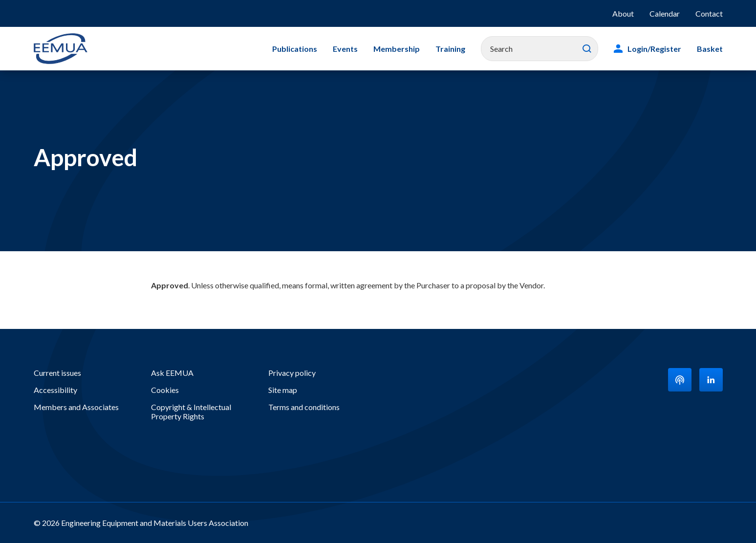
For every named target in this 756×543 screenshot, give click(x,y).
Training (450, 49)
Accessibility (55, 390)
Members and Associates (76, 407)
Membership (397, 49)
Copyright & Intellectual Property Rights (191, 412)
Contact (709, 13)
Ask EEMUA (172, 373)
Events (345, 49)
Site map (283, 390)
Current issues (57, 373)
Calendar (665, 13)
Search (587, 49)
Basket (710, 49)
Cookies (165, 390)
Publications (295, 49)
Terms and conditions (304, 407)
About (623, 13)
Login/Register (654, 49)
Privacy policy (292, 373)
